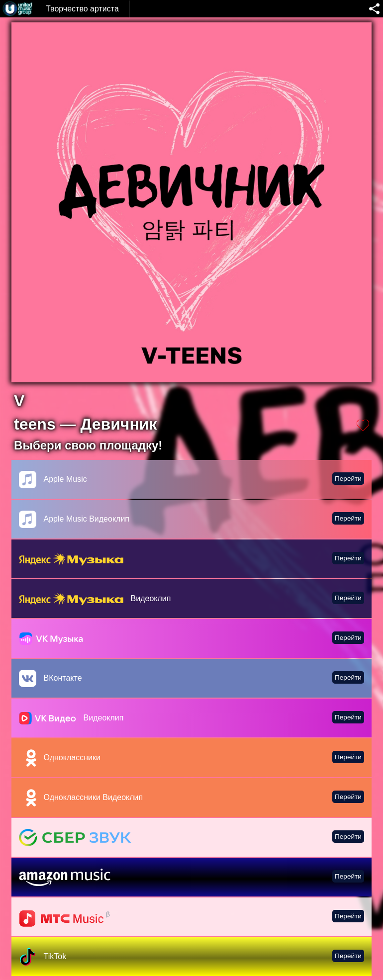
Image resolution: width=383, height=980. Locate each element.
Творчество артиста (82, 9)
